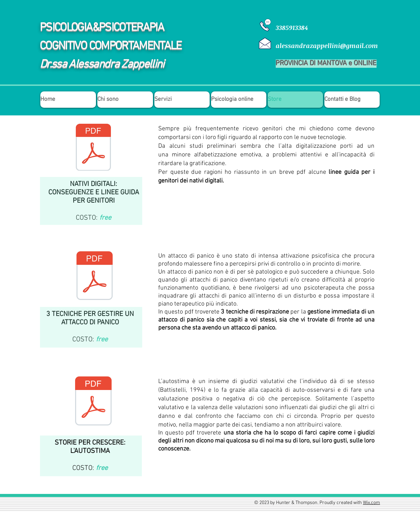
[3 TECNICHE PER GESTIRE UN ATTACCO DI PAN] (95, 277)
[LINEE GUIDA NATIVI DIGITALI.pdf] (93, 148)
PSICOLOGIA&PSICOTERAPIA (102, 28)
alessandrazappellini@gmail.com (327, 46)
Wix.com (371, 503)
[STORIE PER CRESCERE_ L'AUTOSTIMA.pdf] (93, 402)
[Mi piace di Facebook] (355, 243)
